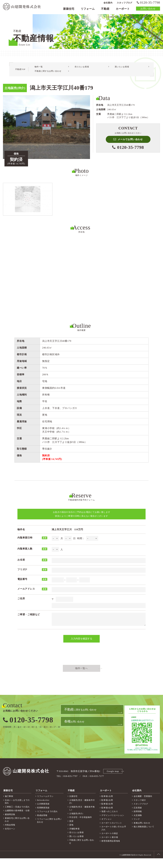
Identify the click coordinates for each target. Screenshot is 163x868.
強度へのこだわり (110, 821)
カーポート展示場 (110, 847)
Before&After (43, 810)
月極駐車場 (74, 838)
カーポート (123, 10)
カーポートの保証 (110, 843)
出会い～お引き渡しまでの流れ (17, 811)
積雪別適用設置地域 (111, 851)
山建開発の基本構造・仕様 (17, 820)
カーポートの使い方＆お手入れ (114, 838)
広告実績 (138, 817)
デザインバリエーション (113, 825)
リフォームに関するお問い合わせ (49, 830)
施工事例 (9, 806)
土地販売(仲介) (76, 823)
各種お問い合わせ (142, 833)
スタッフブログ (125, 4)
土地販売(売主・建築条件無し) (82, 818)
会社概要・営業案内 (143, 806)
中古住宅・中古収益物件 (81, 827)
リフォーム (88, 10)
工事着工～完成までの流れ (17, 816)
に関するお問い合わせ (80, 721)
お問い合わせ (148, 10)
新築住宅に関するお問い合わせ (17, 829)
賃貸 (71, 831)
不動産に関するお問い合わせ (48, 75)
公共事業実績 (43, 813)
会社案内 (108, 4)
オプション (107, 829)
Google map (113, 782)
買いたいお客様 (122, 71)
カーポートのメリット (112, 833)
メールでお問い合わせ (130, 144)
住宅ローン (10, 838)
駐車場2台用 (107, 810)
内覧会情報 (10, 835)
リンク (137, 829)
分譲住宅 (73, 806)
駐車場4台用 (107, 817)
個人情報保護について (144, 836)
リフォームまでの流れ (47, 821)
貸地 (71, 835)
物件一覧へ (81, 679)
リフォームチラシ (45, 806)
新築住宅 (69, 10)
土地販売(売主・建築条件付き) (82, 811)
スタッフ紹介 (140, 810)
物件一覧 (39, 71)
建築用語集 (10, 824)
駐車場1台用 (107, 806)
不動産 (105, 10)
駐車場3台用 (107, 813)
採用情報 (138, 821)
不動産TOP (20, 73)
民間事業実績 (43, 817)
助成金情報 (42, 825)
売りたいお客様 (82, 71)
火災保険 (138, 825)
